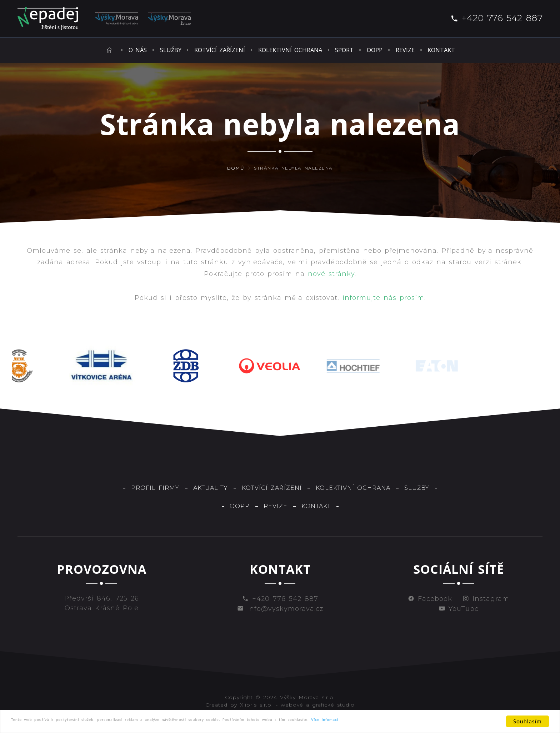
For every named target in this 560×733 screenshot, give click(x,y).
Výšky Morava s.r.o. (307, 700)
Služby (133, 51)
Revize (453, 51)
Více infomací (454, 722)
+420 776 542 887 (496, 18)
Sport (361, 51)
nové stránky (331, 276)
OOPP (407, 51)
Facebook (430, 602)
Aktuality (211, 490)
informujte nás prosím (383, 301)
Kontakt (506, 51)
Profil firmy (155, 490)
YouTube (459, 612)
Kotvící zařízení (199, 51)
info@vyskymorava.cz (280, 612)
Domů (236, 171)
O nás (84, 51)
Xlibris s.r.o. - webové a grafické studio (297, 708)
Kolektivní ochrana (289, 51)
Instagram (486, 602)
